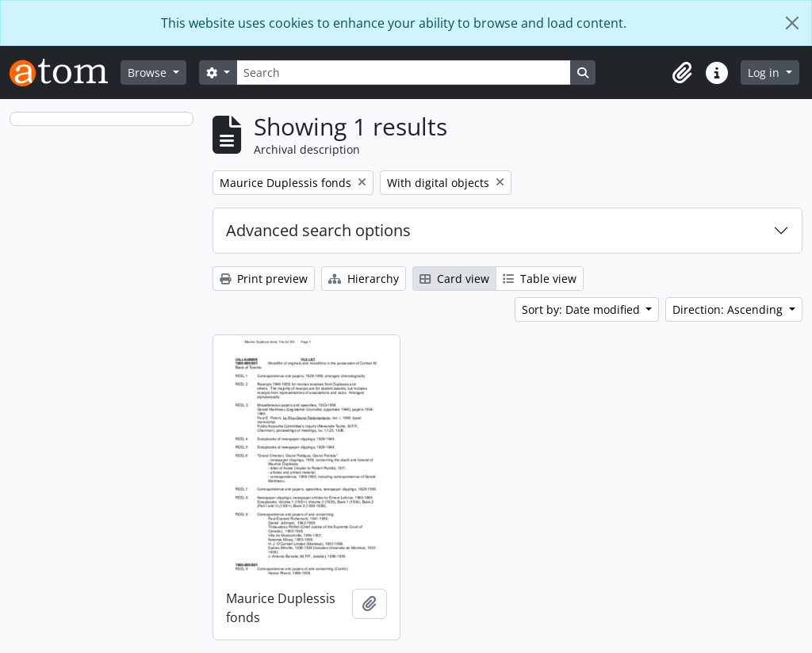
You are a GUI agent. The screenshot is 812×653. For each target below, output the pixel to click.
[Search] (404, 73)
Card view (454, 279)
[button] (682, 73)
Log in (765, 73)
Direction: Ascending (729, 309)
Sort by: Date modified (582, 309)
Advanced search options (318, 230)
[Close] (792, 23)
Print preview (264, 279)
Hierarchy (364, 279)
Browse (149, 73)
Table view (540, 279)
